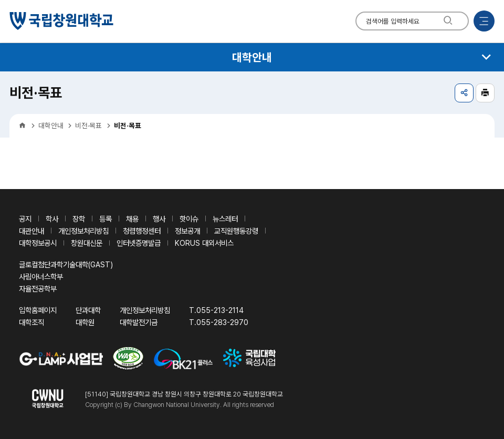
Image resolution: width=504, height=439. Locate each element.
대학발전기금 (139, 322)
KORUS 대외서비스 (204, 243)
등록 (106, 219)
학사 (52, 219)
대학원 (85, 322)
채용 (132, 219)
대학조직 (31, 322)
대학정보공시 (38, 243)
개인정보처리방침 (83, 231)
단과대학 (88, 310)
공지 (25, 219)
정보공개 (187, 231)
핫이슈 (189, 219)
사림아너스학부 (41, 276)
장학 (79, 219)
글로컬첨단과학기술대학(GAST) (66, 264)
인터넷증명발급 (139, 243)
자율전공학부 (38, 289)
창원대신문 (87, 243)
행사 (159, 219)
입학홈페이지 (38, 310)
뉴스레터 (225, 219)
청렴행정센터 (142, 231)
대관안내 (31, 231)
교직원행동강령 (236, 231)
